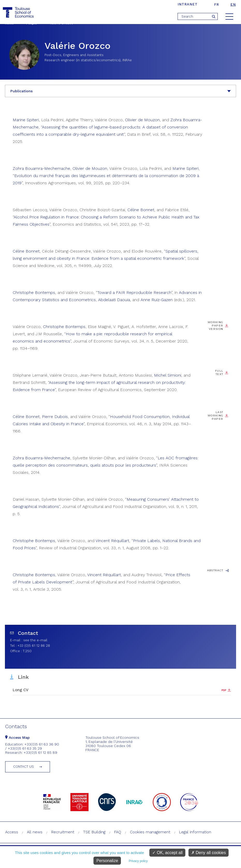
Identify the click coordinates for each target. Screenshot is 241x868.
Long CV (21, 690)
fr (217, 5)
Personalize (107, 861)
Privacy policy (138, 861)
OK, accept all (167, 853)
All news (35, 832)
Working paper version (216, 326)
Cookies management (150, 832)
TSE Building (94, 832)
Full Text (219, 372)
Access (12, 832)
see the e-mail (35, 640)
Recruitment (63, 832)
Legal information (195, 832)
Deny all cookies (209, 853)
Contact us (24, 767)
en (233, 5)
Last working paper (216, 416)
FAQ (118, 832)
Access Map (17, 737)
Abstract (215, 570)
